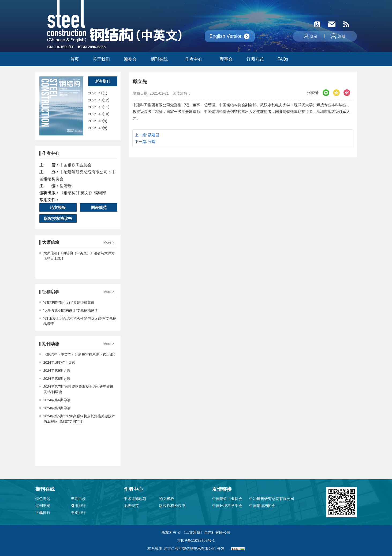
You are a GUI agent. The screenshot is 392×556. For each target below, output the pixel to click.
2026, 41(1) (98, 93)
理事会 (226, 59)
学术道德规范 (135, 499)
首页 (74, 59)
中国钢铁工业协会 (227, 499)
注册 (338, 36)
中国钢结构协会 (262, 506)
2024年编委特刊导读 (57, 362)
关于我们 (101, 59)
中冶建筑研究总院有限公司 (272, 499)
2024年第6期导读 (55, 400)
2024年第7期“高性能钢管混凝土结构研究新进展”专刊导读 (76, 389)
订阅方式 (255, 59)
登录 (311, 36)
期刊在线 (161, 59)
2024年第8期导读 (55, 379)
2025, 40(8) (98, 128)
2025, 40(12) (99, 100)
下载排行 (43, 513)
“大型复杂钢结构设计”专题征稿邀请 (69, 310)
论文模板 (58, 207)
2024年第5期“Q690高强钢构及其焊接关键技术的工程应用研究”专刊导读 (77, 419)
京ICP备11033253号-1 (196, 540)
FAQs (283, 59)
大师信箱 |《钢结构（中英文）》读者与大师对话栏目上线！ (77, 256)
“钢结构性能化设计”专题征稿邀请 (67, 302)
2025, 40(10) (99, 114)
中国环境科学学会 (227, 506)
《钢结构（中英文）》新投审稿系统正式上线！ (78, 354)
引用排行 (78, 506)
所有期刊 (103, 81)
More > (109, 242)
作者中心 (195, 59)
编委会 (130, 59)
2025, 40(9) (98, 121)
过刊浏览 (43, 506)
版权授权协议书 (58, 218)
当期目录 (78, 499)
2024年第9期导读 (55, 371)
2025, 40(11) (99, 107)
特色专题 (43, 499)
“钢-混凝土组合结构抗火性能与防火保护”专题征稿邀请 (78, 321)
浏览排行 (78, 513)
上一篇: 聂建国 (147, 135)
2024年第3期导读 (55, 408)
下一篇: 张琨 (145, 142)
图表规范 (99, 207)
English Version (226, 36)
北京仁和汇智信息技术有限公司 (190, 548)
